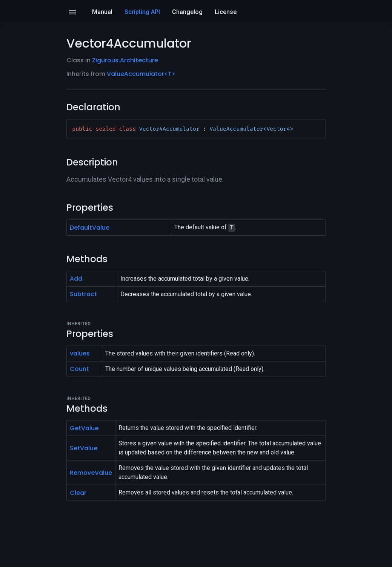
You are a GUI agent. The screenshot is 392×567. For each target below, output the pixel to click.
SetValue (84, 448)
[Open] (72, 12)
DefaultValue (90, 228)
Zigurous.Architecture (125, 60)
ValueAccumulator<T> (141, 74)
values (80, 353)
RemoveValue (91, 473)
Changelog (187, 12)
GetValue (84, 428)
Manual (102, 12)
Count (79, 369)
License (226, 12)
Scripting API (142, 12)
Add (76, 279)
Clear (78, 493)
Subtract (83, 294)
